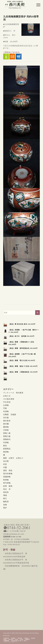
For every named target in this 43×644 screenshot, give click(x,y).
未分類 (6, 461)
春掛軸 (6, 452)
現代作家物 (8, 474)
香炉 (5, 508)
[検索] (21, 313)
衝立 (5, 498)
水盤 (5, 467)
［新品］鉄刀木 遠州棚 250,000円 (21, 336)
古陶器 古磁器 (10, 414)
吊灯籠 (6, 418)
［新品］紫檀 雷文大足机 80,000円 (22, 360)
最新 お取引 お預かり (13, 458)
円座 (5, 408)
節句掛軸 (7, 483)
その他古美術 (9, 399)
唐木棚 (6, 424)
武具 (5, 464)
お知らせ (7, 396)
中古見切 (7, 402)
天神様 (6, 430)
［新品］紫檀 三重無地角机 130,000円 (23, 372)
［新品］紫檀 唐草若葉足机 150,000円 (23, 348)
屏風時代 (7, 439)
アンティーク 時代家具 (13, 393)
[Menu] (37, 5)
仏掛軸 (6, 405)
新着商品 (7, 449)
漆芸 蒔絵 (8, 470)
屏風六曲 (7, 436)
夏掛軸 (6, 427)
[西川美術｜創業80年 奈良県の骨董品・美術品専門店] (18, 5)
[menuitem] (37, 5)
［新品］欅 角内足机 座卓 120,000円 (22, 324)
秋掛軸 (6, 480)
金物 (5, 505)
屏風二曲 (7, 433)
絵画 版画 (8, 486)
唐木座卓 (7, 421)
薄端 (5, 495)
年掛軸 (6, 442)
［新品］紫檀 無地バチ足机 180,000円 (23, 366)
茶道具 (6, 492)
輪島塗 (6, 502)
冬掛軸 (6, 411)
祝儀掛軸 (7, 477)
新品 (5, 446)
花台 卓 (7, 489)
